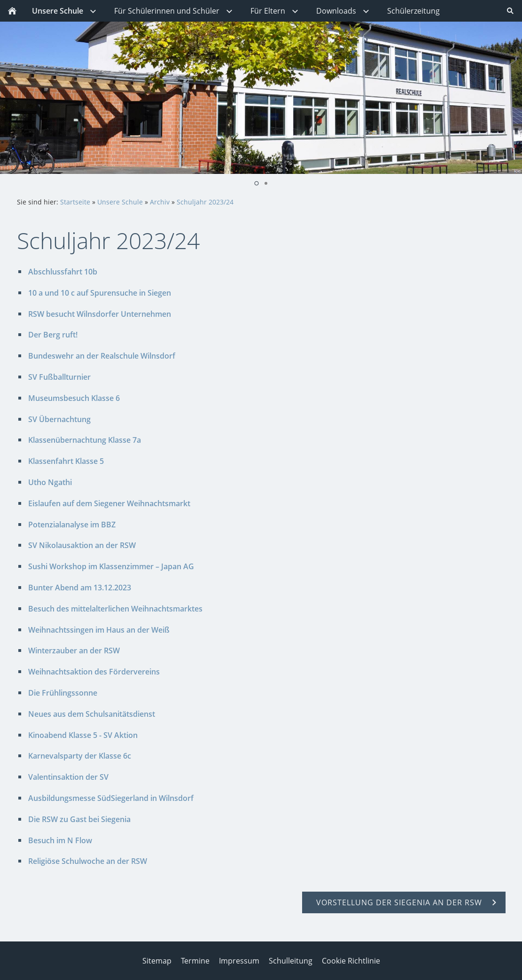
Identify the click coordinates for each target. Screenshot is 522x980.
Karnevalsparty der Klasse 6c (80, 756)
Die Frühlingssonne (63, 693)
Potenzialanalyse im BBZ (72, 525)
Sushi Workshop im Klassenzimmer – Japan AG (111, 566)
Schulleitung (291, 961)
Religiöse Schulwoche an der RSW (88, 861)
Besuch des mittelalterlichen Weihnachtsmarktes (115, 609)
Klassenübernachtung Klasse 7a (85, 440)
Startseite (75, 202)
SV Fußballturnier (59, 377)
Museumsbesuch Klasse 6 (74, 398)
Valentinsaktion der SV (68, 777)
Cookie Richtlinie (351, 961)
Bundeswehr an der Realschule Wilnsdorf (102, 356)
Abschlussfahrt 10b (63, 272)
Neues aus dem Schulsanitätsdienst (92, 714)
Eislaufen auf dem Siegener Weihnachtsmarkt (109, 503)
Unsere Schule (120, 202)
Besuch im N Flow (60, 840)
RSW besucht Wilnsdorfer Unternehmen (100, 314)
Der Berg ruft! (53, 335)
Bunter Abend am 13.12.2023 (80, 588)
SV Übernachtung (59, 419)
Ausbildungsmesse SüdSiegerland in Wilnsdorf (111, 798)
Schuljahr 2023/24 (205, 202)
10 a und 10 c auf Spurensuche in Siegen (100, 293)
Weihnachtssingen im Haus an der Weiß (99, 630)
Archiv (160, 202)
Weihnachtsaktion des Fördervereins (94, 672)
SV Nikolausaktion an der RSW (82, 545)
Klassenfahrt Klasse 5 (66, 461)
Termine (195, 961)
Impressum (239, 961)
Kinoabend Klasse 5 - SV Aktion (83, 735)
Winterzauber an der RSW (74, 651)
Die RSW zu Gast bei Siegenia (79, 819)
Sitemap (157, 961)
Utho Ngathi (50, 482)
